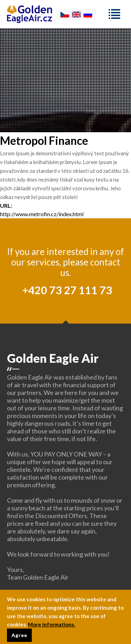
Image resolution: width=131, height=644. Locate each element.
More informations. (52, 627)
